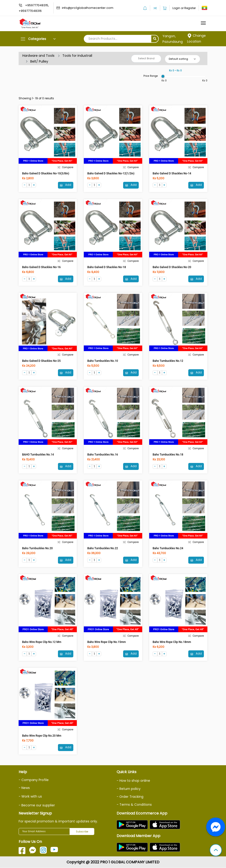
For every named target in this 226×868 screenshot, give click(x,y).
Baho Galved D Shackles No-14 (172, 173)
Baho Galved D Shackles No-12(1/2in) (111, 173)
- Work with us (30, 797)
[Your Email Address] (44, 832)
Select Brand (146, 58)
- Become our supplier (37, 805)
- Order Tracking (130, 797)
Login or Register (184, 8)
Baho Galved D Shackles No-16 (41, 267)
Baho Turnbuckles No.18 (168, 455)
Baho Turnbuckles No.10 (103, 361)
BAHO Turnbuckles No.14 (38, 455)
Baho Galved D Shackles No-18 (107, 267)
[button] (216, 851)
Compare (65, 167)
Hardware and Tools (38, 56)
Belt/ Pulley (39, 61)
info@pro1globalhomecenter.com (88, 8)
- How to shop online (133, 781)
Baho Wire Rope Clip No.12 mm (42, 642)
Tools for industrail (77, 56)
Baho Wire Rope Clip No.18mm (172, 642)
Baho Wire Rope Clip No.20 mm (42, 736)
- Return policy (129, 789)
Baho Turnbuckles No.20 (37, 549)
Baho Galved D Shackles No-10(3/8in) (46, 173)
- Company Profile (34, 780)
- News (24, 788)
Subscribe (82, 832)
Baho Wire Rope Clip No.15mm (106, 642)
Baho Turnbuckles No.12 (168, 361)
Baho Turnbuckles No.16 (103, 455)
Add (66, 185)
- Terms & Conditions (134, 805)
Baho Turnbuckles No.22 (103, 549)
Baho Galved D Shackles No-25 (41, 361)
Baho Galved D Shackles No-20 (172, 267)
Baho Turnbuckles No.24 (168, 549)
